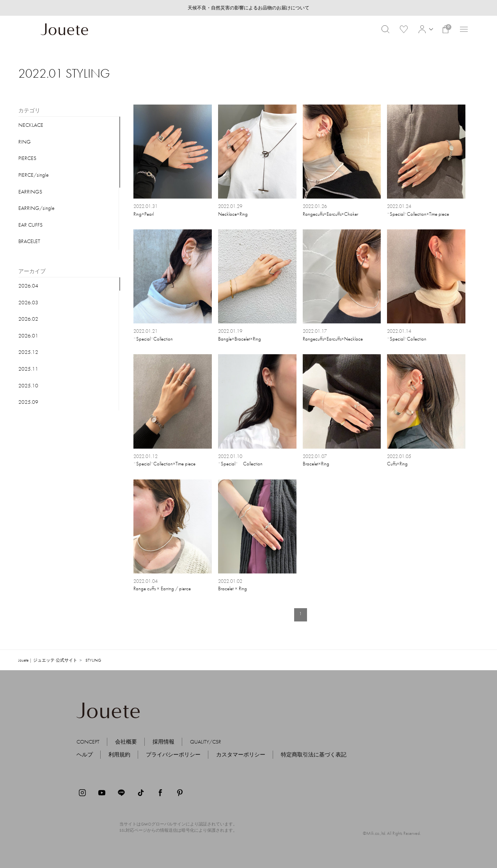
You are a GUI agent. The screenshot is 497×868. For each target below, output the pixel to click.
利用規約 (119, 754)
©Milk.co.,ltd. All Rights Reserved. (392, 833)
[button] (425, 29)
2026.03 (28, 302)
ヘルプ (85, 754)
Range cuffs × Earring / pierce (162, 588)
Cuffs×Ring (397, 464)
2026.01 (28, 335)
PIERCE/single (34, 175)
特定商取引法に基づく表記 (314, 754)
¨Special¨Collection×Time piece (418, 214)
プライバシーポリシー (173, 754)
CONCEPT (88, 742)
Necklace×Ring (233, 214)
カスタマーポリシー (241, 754)
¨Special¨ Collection (240, 464)
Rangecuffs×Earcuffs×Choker (330, 214)
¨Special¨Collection (153, 339)
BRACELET (29, 241)
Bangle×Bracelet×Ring (240, 339)
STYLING (93, 660)
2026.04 (28, 286)
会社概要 (126, 742)
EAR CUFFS (30, 225)
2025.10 (28, 385)
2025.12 (28, 352)
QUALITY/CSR (206, 742)
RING (25, 142)
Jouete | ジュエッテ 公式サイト (48, 660)
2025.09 (28, 402)
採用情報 (163, 742)
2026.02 (28, 319)
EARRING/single (36, 208)
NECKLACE (31, 125)
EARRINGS (30, 192)
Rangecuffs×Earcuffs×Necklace (333, 339)
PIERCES (27, 158)
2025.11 (28, 369)
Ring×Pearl (144, 214)
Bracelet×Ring (316, 464)
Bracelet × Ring (233, 588)
